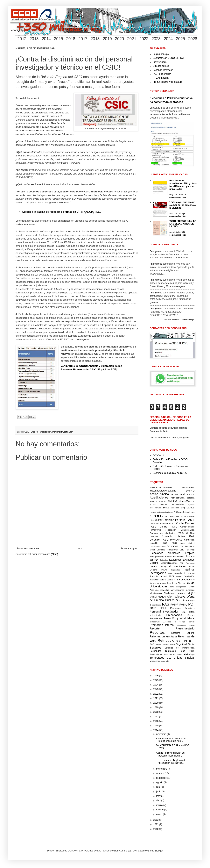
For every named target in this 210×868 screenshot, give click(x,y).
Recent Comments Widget (183, 320)
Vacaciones (155, 661)
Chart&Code (174, 517)
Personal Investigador (62, 432)
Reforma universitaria (163, 636)
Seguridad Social (185, 644)
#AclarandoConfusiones (161, 487)
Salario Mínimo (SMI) (165, 644)
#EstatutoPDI (188, 487)
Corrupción (189, 540)
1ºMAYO (190, 491)
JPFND (179, 577)
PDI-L (163, 608)
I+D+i (164, 570)
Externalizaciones (169, 563)
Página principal (161, 54)
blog (183, 508)
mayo (159, 796)
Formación (190, 563)
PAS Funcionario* (162, 74)
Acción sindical (160, 494)
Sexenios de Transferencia (179, 648)
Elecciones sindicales (165, 553)
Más (184, 198)
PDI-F (153, 608)
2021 (156, 698)
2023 (156, 689)
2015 (156, 726)
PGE (183, 612)
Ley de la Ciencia (176, 583)
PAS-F (174, 605)
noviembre (162, 769)
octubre (160, 773)
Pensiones (176, 608)
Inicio (80, 549)
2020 (156, 703)
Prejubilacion (156, 618)
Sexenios (155, 648)
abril (158, 800)
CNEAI (158, 520)
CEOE (165, 517)
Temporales (157, 658)
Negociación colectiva (171, 597)
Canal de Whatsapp (163, 70)
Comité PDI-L (168, 527)
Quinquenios (181, 625)
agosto (160, 782)
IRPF (170, 573)
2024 (156, 685)
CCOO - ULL (159, 456)
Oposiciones (182, 600)
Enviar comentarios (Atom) (44, 554)
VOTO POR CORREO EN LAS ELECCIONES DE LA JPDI (183, 224)
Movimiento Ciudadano (162, 593)
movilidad (164, 590)
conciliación (171, 530)
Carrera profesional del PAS (161, 512)
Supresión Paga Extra (180, 651)
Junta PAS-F (173, 580)
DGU (182, 546)
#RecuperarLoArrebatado (163, 491)
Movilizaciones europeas (182, 590)
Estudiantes (175, 560)
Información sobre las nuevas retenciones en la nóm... (171, 740)
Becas (166, 508)
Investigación (45, 432)
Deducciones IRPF (158, 546)
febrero (160, 810)
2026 (156, 676)
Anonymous (156, 251)
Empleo (34, 432)
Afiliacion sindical (158, 501)
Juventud (186, 580)
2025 (156, 680)
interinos (189, 570)
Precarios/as (174, 615)
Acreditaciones (159, 498)
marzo (159, 805)
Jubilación (189, 577)
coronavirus (176, 540)
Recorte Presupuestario (172, 628)
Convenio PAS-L (159, 540)
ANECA (172, 501)
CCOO (155, 516)
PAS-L (183, 605)
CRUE (165, 543)
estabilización (179, 556)
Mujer (191, 593)
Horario (154, 566)
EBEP (182, 550)
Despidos (172, 546)
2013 (156, 820)
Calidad (190, 508)
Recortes (157, 632)
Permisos (190, 608)
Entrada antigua (129, 549)
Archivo (153, 504)
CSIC (27, 432)
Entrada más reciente (28, 549)
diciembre (161, 734)
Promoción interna (162, 625)
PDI (191, 604)
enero (159, 814)
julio (158, 787)
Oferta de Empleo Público (172, 598)
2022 (156, 694)
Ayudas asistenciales (172, 504)
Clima (152, 520)
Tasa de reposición (173, 654)
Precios (191, 615)
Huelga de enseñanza (173, 566)
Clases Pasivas (187, 517)
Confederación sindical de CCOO (170, 473)
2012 (156, 824)
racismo (191, 625)
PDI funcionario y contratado (167, 82)
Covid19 (154, 543)
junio (159, 792)
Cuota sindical (187, 543)
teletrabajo (189, 654)
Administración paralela (183, 498)
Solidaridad (156, 651)
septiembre (162, 778)
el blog (191, 550)
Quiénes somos (161, 66)
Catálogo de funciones (184, 512)
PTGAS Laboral (161, 78)
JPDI (171, 577)
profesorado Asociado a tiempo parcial (172, 622)
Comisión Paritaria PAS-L (178, 520)
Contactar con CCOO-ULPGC (168, 58)
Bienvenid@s (160, 62)
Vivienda (165, 661)
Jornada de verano (184, 573)
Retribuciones (169, 640)
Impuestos (175, 570)
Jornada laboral (158, 577)
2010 (156, 829)
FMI (182, 563)
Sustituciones (156, 654)
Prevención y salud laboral (179, 618)
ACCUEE (191, 494)
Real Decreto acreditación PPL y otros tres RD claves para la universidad (183, 185)
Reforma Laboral (183, 633)
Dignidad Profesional (167, 550)
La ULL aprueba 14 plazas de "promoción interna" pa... (171, 762)
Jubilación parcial (158, 580)
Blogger (159, 851)
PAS (166, 604)
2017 (156, 717)
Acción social (178, 494)
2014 (156, 730)
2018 (156, 712)
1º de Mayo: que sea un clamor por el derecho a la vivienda (182, 205)
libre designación (178, 587)
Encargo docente (158, 556)
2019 (156, 707)
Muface (181, 593)
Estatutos (164, 560)
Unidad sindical (184, 658)
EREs (169, 556)
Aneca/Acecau (187, 501)
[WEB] (62, 212)
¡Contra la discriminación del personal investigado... (170, 754)
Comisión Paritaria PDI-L (162, 523)
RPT (185, 641)
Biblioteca (175, 508)
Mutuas (153, 597)
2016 (156, 721)
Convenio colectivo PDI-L (178, 536)
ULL (169, 658)
